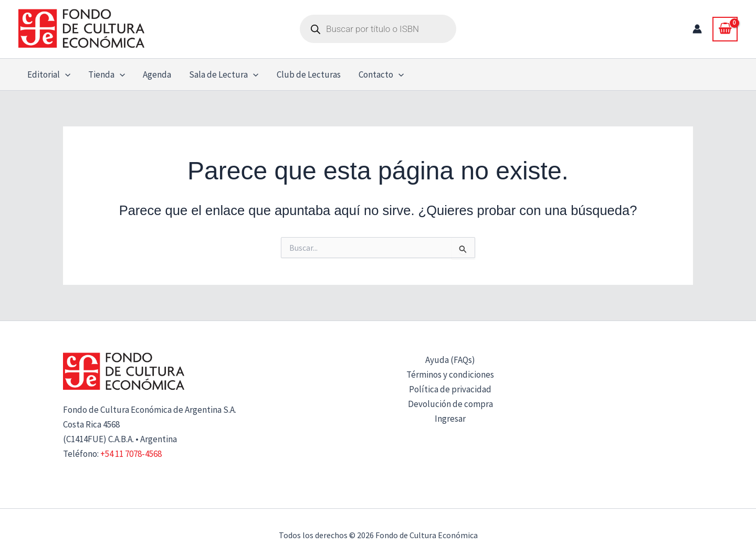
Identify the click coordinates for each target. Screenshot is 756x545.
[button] (65, 74)
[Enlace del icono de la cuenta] (697, 29)
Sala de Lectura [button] (224, 74)
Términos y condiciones (450, 375)
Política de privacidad (450, 389)
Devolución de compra (450, 404)
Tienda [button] (107, 74)
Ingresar (450, 419)
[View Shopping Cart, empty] (725, 29)
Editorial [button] (49, 74)
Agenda (157, 74)
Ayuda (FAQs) (450, 360)
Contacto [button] (381, 74)
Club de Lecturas (309, 74)
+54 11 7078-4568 (131, 454)
